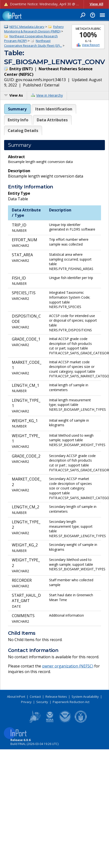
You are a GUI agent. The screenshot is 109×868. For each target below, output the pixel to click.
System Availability (85, 697)
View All (96, 4)
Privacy (26, 702)
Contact (35, 697)
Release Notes (56, 697)
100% (88, 35)
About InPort (16, 697)
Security (42, 702)
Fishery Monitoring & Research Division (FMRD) (34, 29)
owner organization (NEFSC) (68, 666)
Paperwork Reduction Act (71, 702)
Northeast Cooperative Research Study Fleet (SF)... (33, 43)
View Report (91, 45)
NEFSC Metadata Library (27, 27)
